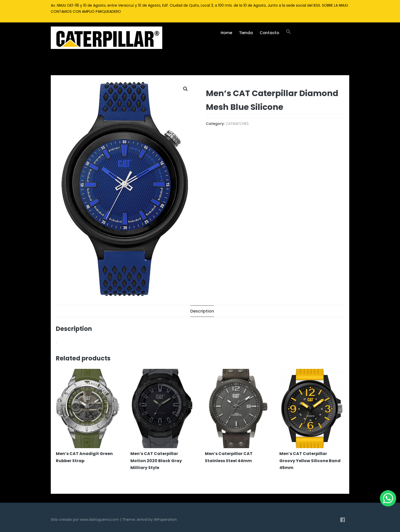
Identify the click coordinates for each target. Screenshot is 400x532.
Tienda (246, 33)
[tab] (202, 311)
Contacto (269, 33)
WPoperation (165, 520)
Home (226, 33)
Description (202, 311)
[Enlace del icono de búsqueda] (288, 33)
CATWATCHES (237, 124)
